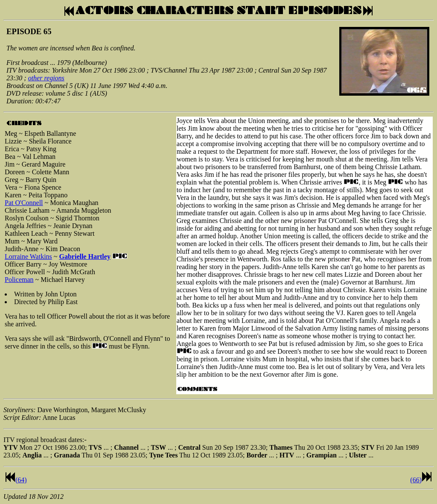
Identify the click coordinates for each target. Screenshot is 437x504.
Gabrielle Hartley (84, 256)
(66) (416, 480)
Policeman (19, 280)
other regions (46, 78)
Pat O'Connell (24, 203)
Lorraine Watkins (28, 256)
